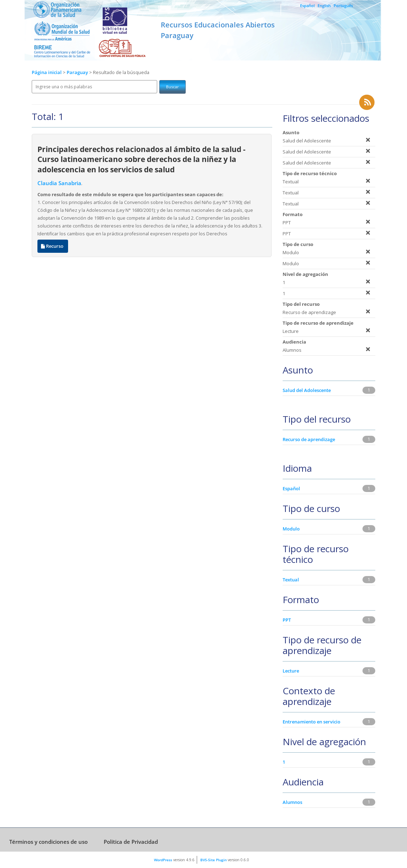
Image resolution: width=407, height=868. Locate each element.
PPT (287, 620)
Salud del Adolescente (307, 390)
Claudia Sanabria (59, 183)
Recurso (53, 246)
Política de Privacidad (131, 842)
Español (307, 6)
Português (343, 6)
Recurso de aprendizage (309, 439)
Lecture (291, 671)
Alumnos (292, 802)
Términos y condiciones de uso (48, 842)
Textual (291, 580)
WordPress (163, 860)
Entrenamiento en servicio (311, 722)
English (324, 6)
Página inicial (47, 72)
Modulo (291, 529)
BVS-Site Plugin (213, 860)
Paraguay (78, 72)
